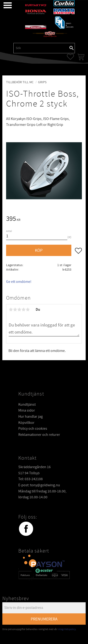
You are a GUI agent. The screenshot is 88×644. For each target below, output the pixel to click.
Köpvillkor (26, 423)
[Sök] (72, 48)
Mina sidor (27, 410)
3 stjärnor (19, 310)
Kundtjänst (27, 405)
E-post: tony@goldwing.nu (39, 485)
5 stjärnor (28, 310)
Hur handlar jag (31, 417)
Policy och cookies (33, 429)
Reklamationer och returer (39, 435)
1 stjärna (11, 310)
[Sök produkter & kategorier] (41, 48)
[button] (4, 5)
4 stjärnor (23, 310)
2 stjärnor (15, 310)
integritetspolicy (67, 629)
